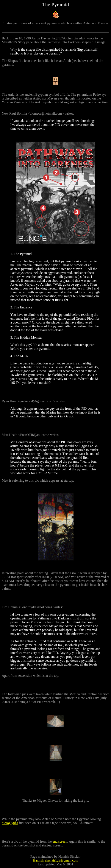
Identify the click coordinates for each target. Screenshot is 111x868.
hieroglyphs (10, 823)
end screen (60, 841)
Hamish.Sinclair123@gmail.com (55, 860)
